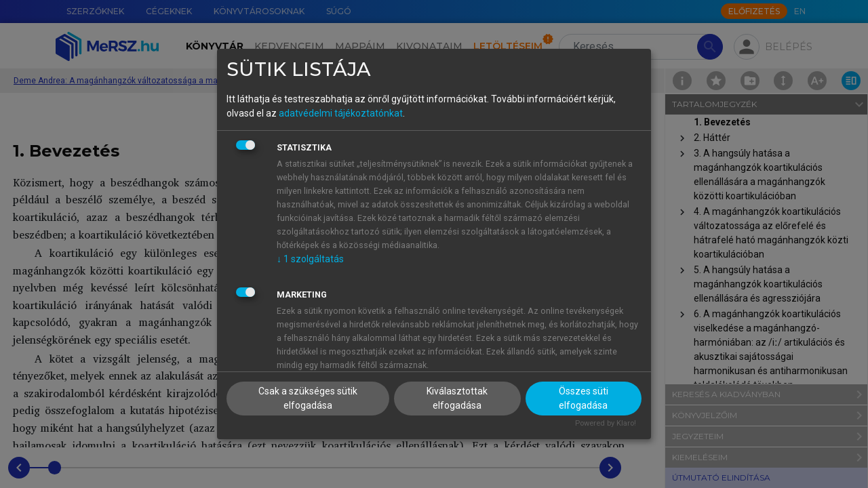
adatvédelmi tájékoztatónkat (341, 113)
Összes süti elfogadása (584, 398)
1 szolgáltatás (310, 259)
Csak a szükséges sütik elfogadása (308, 398)
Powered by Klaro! (606, 423)
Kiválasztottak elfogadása (457, 398)
